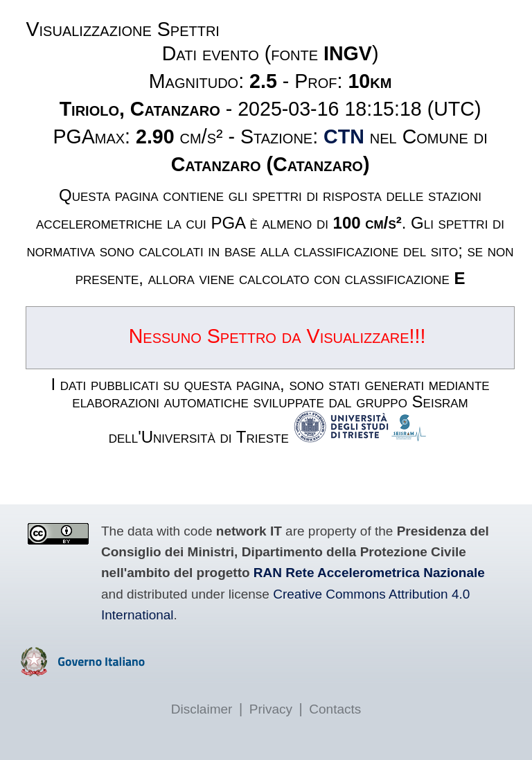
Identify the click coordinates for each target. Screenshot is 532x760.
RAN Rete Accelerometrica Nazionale (369, 573)
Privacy (271, 709)
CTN (344, 136)
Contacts (335, 709)
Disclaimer (202, 709)
